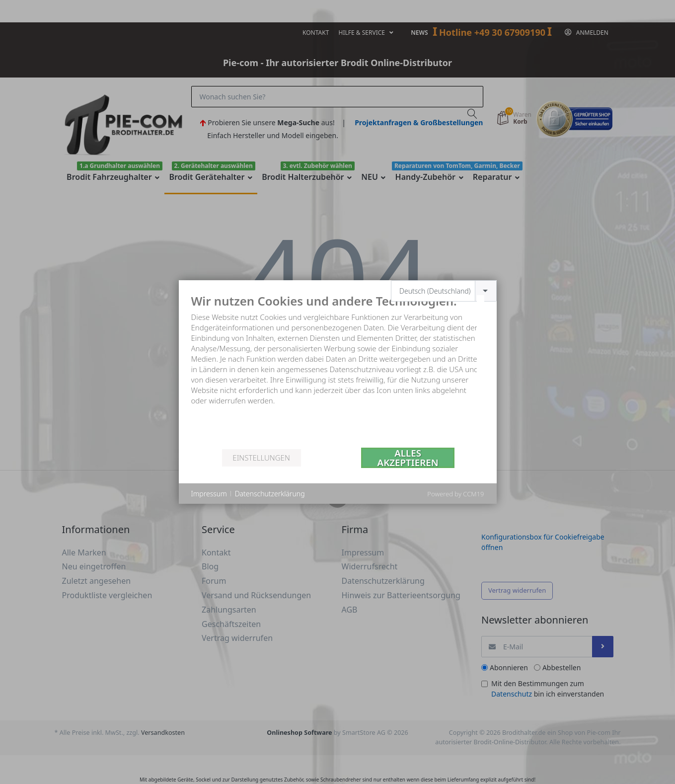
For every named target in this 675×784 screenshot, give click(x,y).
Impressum (209, 494)
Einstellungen (261, 458)
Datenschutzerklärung (270, 494)
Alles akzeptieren (408, 458)
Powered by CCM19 (455, 494)
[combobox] (444, 291)
